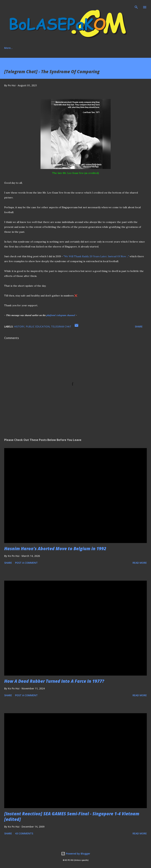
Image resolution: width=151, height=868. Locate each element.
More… (110, 48)
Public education (38, 326)
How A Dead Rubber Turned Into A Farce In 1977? (54, 681)
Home (8, 48)
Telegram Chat (61, 326)
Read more (140, 563)
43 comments (24, 833)
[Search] (136, 6)
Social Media (57, 48)
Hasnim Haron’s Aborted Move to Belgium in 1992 (55, 549)
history (19, 326)
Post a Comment (26, 563)
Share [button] (139, 326)
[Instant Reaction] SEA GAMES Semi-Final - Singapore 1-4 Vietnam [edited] (72, 816)
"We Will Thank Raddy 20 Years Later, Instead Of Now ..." (96, 256)
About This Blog (30, 48)
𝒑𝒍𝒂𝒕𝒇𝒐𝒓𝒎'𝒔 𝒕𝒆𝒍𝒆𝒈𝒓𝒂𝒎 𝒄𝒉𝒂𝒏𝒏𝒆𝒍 (61, 315)
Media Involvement (85, 48)
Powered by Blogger (76, 854)
